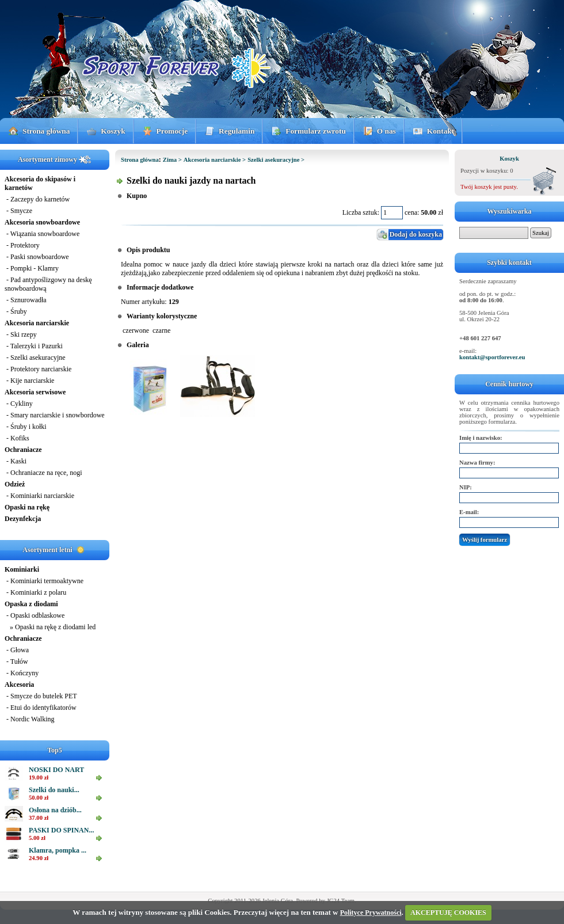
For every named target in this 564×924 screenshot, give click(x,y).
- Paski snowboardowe (37, 257)
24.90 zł (39, 858)
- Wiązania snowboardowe (42, 234)
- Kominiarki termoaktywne (44, 581)
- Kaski (16, 461)
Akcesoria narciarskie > (215, 160)
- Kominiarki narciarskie (39, 496)
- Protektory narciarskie (38, 369)
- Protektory (22, 245)
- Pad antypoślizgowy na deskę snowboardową (48, 284)
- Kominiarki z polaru (35, 592)
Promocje (172, 131)
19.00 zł (39, 777)
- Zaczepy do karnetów (37, 199)
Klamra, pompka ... (58, 850)
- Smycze (18, 211)
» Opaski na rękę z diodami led (50, 627)
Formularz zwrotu (316, 131)
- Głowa (17, 650)
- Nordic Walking (29, 719)
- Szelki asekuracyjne (35, 358)
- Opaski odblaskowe (35, 615)
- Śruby (16, 311)
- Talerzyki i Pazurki (34, 346)
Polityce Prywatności (371, 912)
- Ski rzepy (21, 334)
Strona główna (46, 131)
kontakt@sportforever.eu (492, 357)
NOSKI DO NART (56, 770)
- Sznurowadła (26, 300)
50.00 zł (39, 798)
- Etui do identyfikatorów (41, 708)
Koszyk (113, 131)
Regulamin (237, 131)
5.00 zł (37, 838)
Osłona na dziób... (55, 810)
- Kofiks (17, 438)
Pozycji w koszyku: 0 (487, 171)
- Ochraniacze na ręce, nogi (43, 473)
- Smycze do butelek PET (41, 696)
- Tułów (16, 661)
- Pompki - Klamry (32, 268)
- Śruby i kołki (26, 427)
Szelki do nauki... (54, 790)
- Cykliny (19, 404)
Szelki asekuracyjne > (276, 160)
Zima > (172, 160)
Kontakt (441, 131)
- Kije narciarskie (29, 381)
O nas (386, 131)
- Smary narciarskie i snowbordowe (55, 415)
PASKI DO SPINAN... (61, 830)
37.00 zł (39, 818)
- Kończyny (22, 673)
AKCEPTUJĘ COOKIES (448, 912)
